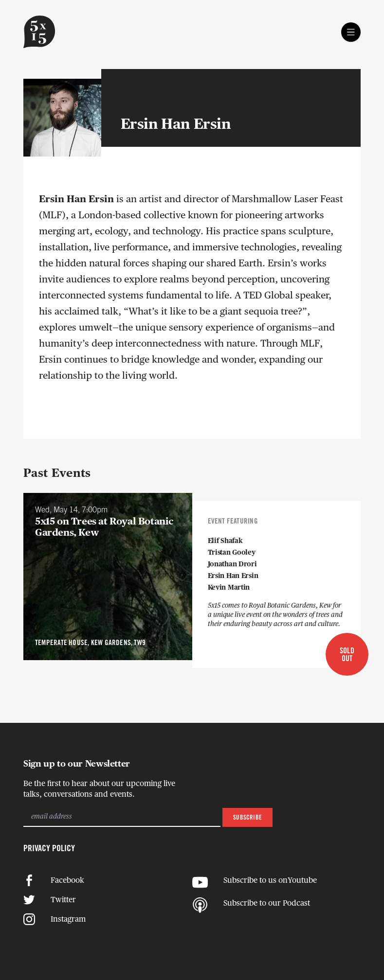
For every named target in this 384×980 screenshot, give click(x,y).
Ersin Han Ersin (233, 576)
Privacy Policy (49, 849)
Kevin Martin (229, 588)
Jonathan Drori (232, 564)
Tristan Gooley (232, 553)
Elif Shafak (225, 541)
